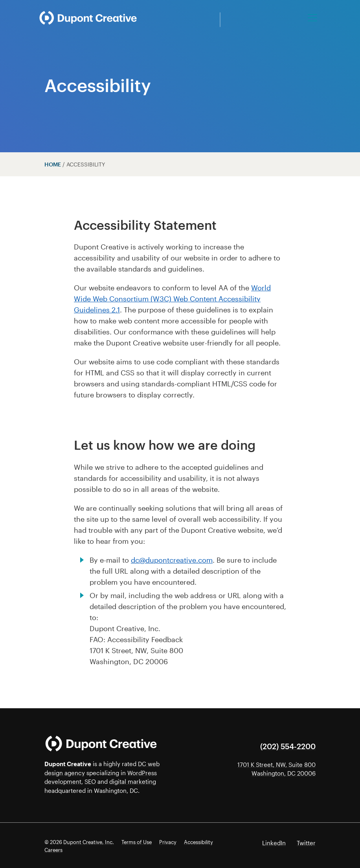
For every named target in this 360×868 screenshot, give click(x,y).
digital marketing (133, 781)
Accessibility (198, 842)
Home (53, 164)
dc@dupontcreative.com (172, 560)
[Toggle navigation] (313, 18)
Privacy (168, 842)
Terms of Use (137, 842)
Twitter (306, 843)
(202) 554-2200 (288, 746)
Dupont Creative (68, 764)
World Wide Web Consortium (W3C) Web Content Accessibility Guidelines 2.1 (172, 299)
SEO (90, 781)
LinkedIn (274, 843)
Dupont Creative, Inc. (89, 842)
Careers (53, 850)
